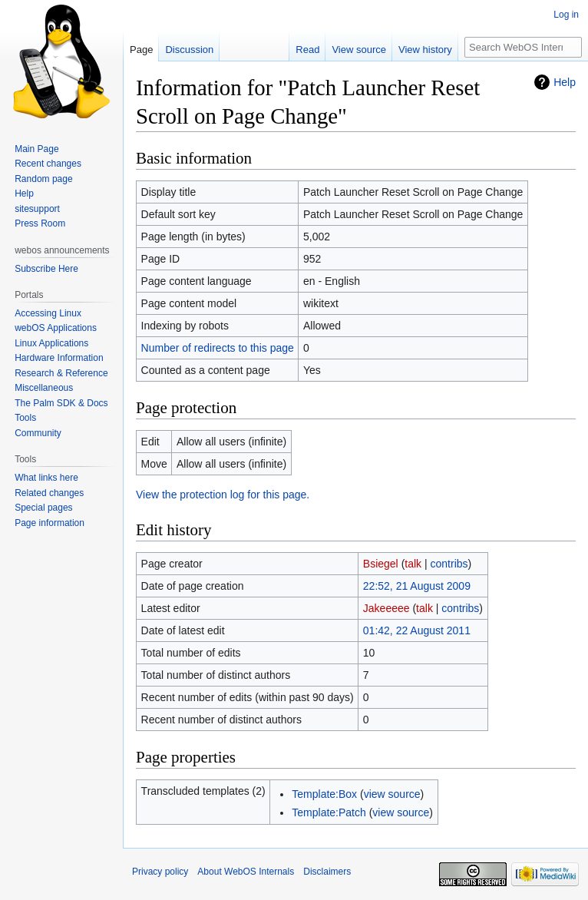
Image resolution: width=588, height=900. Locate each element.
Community (38, 433)
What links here (46, 478)
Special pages (43, 508)
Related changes (49, 493)
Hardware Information (59, 358)
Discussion (189, 50)
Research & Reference (61, 373)
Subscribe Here (46, 269)
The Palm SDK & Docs (61, 403)
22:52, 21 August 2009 (417, 586)
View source (359, 50)
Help (565, 82)
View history (425, 50)
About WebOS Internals (246, 872)
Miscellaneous (44, 388)
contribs (449, 564)
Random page (43, 179)
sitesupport (37, 209)
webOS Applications (56, 328)
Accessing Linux (48, 313)
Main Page (36, 149)
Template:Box (324, 794)
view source (392, 794)
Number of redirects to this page (218, 348)
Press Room (40, 223)
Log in (566, 15)
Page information (50, 523)
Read (307, 50)
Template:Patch (329, 812)
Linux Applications (51, 343)
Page (141, 50)
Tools (25, 418)
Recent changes (48, 164)
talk (413, 564)
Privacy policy (160, 872)
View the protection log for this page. (223, 495)
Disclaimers (327, 872)
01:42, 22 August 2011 (417, 630)
